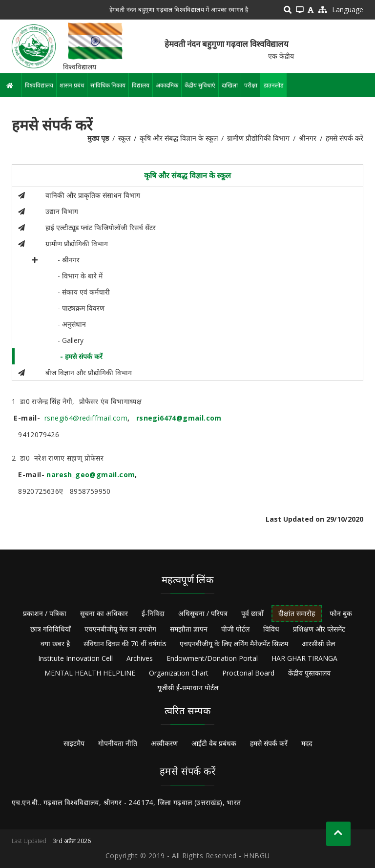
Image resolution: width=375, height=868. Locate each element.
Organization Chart (179, 673)
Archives (140, 658)
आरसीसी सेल (318, 644)
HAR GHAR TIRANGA (304, 658)
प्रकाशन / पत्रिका (45, 613)
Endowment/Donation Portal (212, 658)
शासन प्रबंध (72, 85)
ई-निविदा (153, 613)
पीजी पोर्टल (235, 629)
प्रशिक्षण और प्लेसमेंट (319, 629)
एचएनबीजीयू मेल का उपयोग (120, 629)
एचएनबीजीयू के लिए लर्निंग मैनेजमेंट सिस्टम (234, 644)
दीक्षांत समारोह (297, 613)
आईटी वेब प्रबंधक (214, 743)
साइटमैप (74, 743)
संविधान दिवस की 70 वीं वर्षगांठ (125, 644)
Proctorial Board (248, 673)
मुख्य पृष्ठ (98, 138)
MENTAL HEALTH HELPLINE (90, 673)
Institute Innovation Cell (75, 658)
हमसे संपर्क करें (269, 743)
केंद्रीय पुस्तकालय (309, 673)
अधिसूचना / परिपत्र (203, 613)
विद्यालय (141, 85)
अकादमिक (167, 85)
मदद (307, 743)
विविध (271, 629)
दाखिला (230, 85)
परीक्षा (251, 85)
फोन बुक (341, 613)
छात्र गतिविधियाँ (51, 629)
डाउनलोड (273, 85)
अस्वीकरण (164, 743)
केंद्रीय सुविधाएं (200, 85)
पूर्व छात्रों (252, 613)
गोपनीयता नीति (118, 743)
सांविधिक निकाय (108, 85)
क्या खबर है (55, 644)
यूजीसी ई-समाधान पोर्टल (188, 688)
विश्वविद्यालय (39, 85)
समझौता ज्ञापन (189, 629)
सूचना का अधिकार (104, 613)
